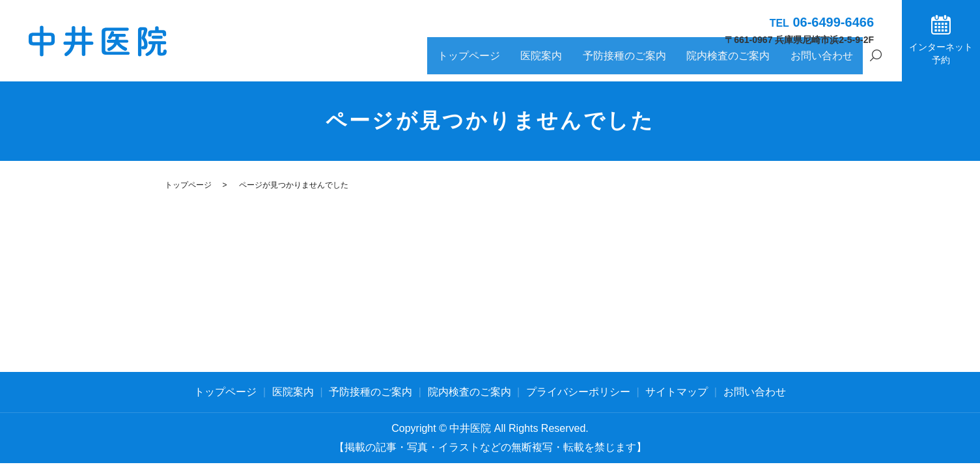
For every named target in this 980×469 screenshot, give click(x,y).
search (876, 64)
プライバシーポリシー (578, 392)
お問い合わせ (828, 63)
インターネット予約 (941, 53)
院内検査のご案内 (749, 63)
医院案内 (591, 63)
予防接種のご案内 (660, 63)
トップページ (531, 63)
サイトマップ (677, 392)
